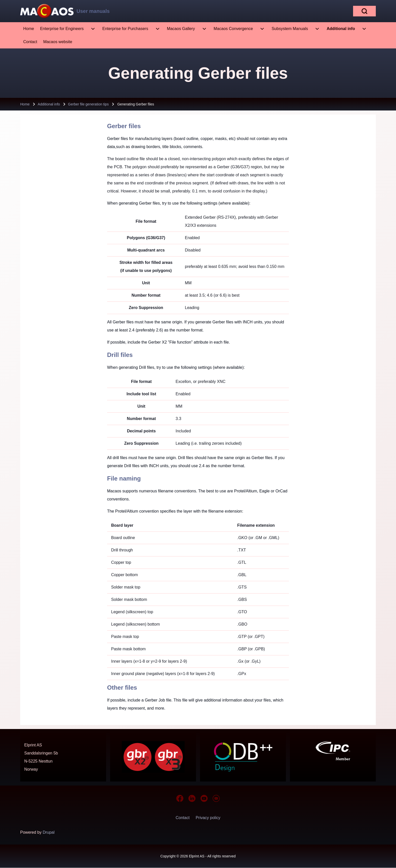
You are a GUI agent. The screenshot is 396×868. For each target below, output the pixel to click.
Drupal (49, 832)
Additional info (49, 104)
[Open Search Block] (364, 11)
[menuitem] (29, 29)
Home (25, 104)
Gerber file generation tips (88, 104)
